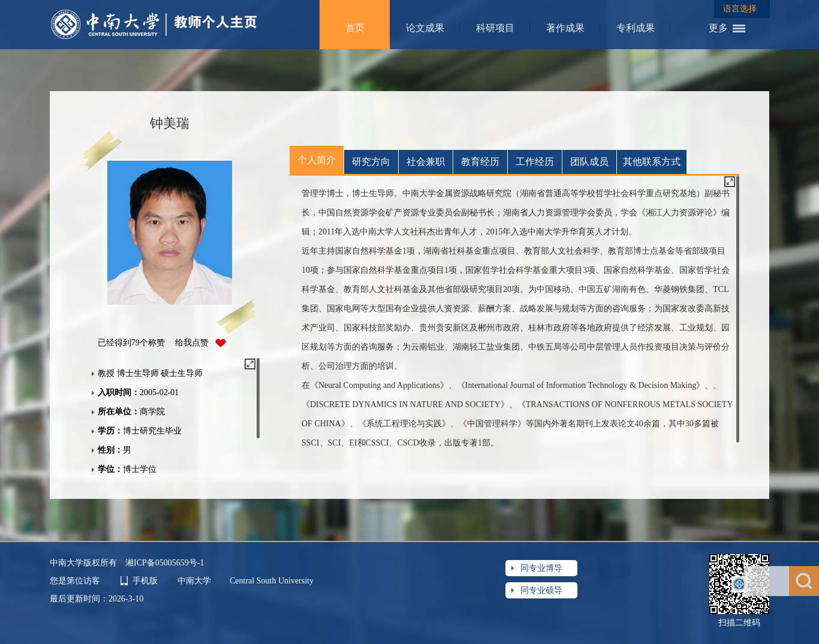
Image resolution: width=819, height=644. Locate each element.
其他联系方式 (652, 162)
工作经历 (535, 162)
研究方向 (371, 162)
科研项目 (495, 28)
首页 (355, 28)
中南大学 (195, 581)
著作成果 (565, 28)
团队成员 (589, 162)
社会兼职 (426, 162)
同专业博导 (541, 568)
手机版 (145, 581)
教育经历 (480, 162)
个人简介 (317, 160)
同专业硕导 (541, 590)
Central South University (272, 581)
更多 (718, 28)
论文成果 (425, 28)
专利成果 (636, 28)
